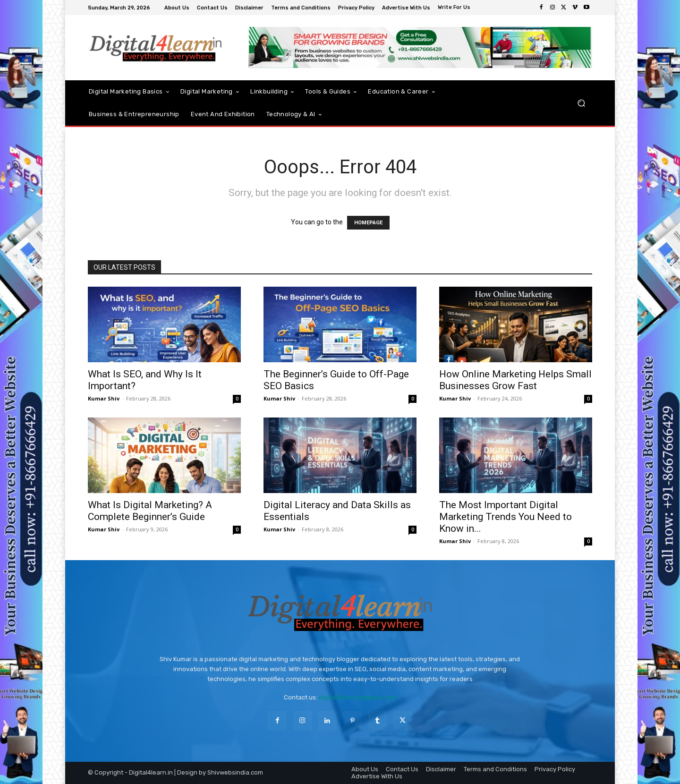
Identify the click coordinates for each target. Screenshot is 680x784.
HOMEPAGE (368, 223)
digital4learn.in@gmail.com (358, 697)
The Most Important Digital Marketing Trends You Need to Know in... (506, 517)
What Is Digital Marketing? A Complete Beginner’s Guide (150, 511)
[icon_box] (455, 8)
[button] (581, 103)
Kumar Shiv (104, 398)
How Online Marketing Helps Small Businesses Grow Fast (515, 380)
